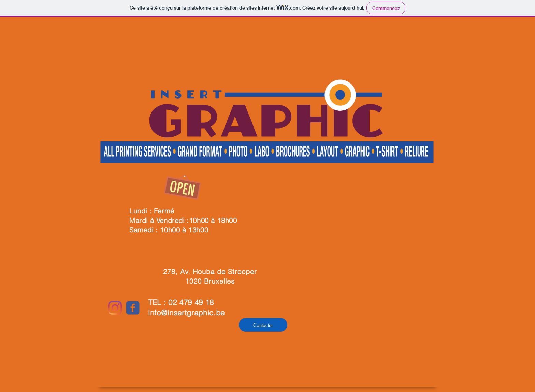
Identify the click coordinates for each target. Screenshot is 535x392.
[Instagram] (115, 308)
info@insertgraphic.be (186, 313)
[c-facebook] (133, 308)
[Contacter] (263, 325)
